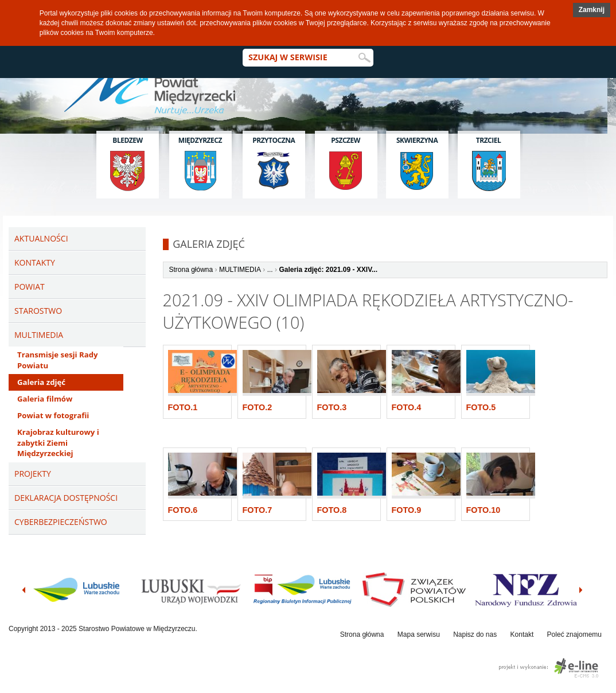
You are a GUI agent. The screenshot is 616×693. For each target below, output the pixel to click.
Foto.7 (258, 510)
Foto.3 (332, 407)
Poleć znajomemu (574, 634)
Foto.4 (407, 407)
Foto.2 (258, 407)
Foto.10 (484, 510)
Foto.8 (332, 510)
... (270, 270)
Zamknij (592, 10)
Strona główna (191, 270)
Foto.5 (481, 407)
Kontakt (522, 634)
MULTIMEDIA (240, 270)
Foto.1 (183, 407)
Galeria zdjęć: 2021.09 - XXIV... (328, 270)
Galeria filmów (45, 399)
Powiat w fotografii (53, 415)
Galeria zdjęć (41, 382)
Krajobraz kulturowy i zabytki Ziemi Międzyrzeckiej (58, 443)
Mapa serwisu (419, 634)
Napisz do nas (475, 634)
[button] (592, 10)
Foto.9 (407, 510)
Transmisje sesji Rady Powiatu (57, 360)
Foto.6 (183, 510)
